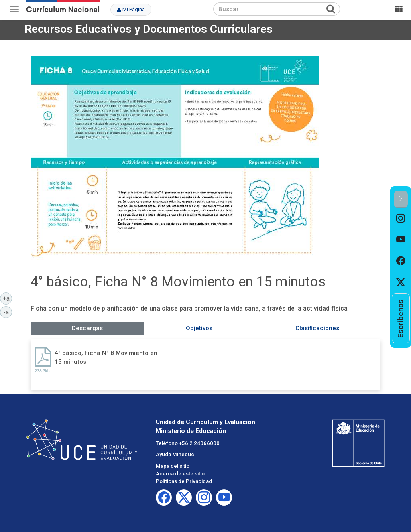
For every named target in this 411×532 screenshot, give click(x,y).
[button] (401, 199)
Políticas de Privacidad (184, 481)
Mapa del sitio (173, 466)
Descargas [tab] (87, 328)
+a (8, 298)
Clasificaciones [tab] (317, 328)
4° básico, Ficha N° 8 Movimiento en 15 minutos (106, 357)
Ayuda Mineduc (175, 454)
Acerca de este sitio (180, 474)
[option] (401, 219)
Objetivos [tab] (199, 328)
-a (8, 312)
